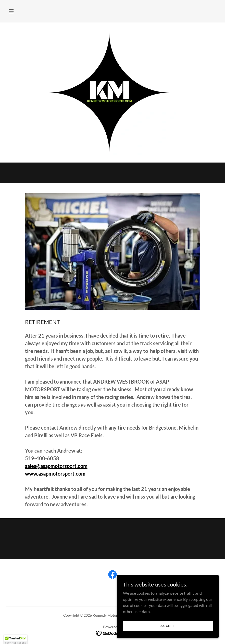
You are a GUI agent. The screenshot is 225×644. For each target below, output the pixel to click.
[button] (11, 11)
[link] (112, 576)
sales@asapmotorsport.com (56, 466)
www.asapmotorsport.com (55, 474)
